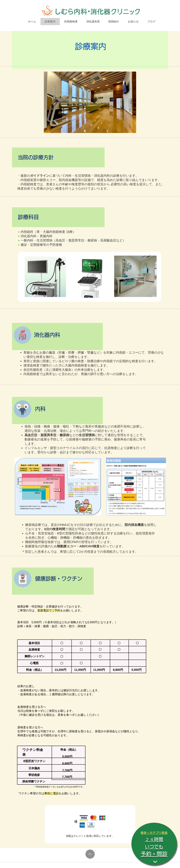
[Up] (90, 854)
